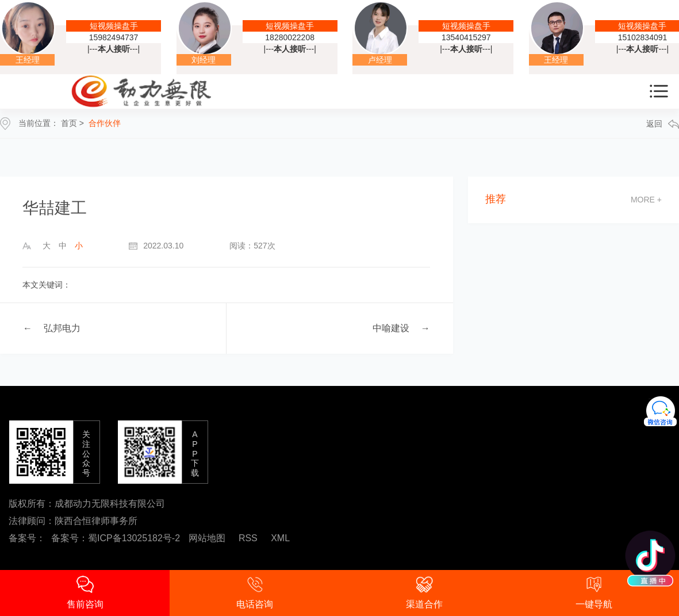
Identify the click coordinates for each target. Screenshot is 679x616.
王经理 (28, 60)
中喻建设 (391, 328)
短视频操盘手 (114, 26)
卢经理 (380, 60)
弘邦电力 (62, 328)
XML (280, 538)
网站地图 (207, 538)
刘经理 (204, 60)
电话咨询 (255, 592)
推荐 (496, 199)
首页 (69, 123)
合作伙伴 (105, 123)
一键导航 (594, 592)
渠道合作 (424, 592)
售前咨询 (85, 592)
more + (646, 200)
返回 (663, 124)
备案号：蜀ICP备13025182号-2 (116, 538)
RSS (248, 538)
